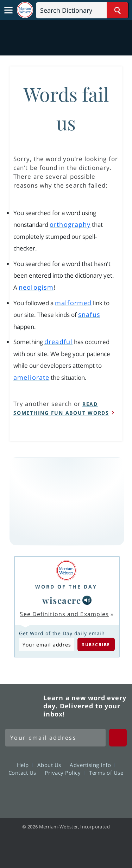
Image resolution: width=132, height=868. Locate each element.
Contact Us (24, 773)
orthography (70, 224)
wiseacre (62, 600)
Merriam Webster (23, 706)
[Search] (82, 10)
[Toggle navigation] (8, 10)
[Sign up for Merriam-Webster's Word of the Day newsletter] (55, 738)
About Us (51, 765)
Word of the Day (66, 587)
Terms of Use (106, 773)
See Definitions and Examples (64, 614)
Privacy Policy (65, 773)
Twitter (53, 793)
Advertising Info (92, 765)
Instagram (104, 793)
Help (25, 765)
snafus (89, 314)
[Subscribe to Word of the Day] (46, 644)
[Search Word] (117, 10)
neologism (36, 287)
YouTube (79, 793)
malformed (73, 303)
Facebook (28, 793)
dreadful (58, 342)
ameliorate (31, 377)
